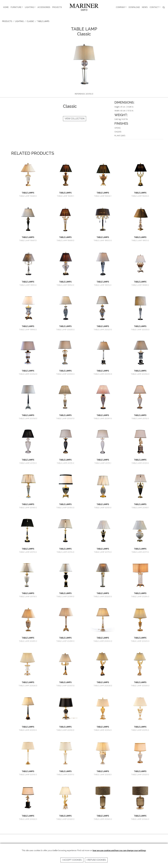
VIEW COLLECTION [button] (75, 119)
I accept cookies (72, 860)
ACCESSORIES (44, 7)
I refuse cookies (96, 860)
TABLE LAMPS (43, 21)
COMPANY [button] (120, 7)
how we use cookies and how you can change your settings (119, 850)
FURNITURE (16, 7)
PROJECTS (57, 7)
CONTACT (154, 7)
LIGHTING (29, 7)
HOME (6, 7)
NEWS (145, 7)
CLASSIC (30, 21)
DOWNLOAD (134, 7)
